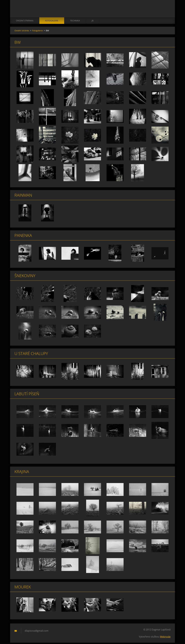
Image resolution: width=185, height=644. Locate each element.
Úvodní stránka (25, 22)
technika (75, 22)
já (93, 22)
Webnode (165, 638)
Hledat (167, 8)
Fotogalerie (52, 22)
